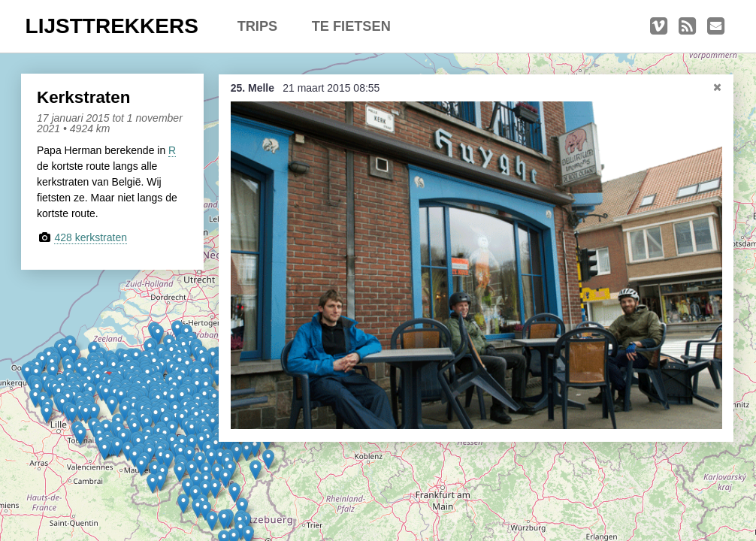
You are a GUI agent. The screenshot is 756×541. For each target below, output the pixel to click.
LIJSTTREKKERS (112, 26)
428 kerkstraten (91, 237)
